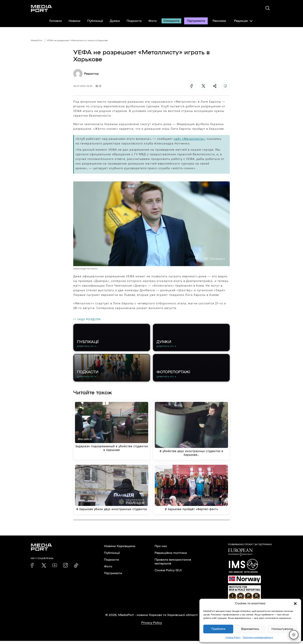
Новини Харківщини (120, 549)
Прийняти (218, 629)
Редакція (243, 21)
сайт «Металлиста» (189, 139)
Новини (74, 21)
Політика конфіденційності (258, 637)
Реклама (219, 21)
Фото (153, 21)
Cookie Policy (233, 637)
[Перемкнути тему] (294, 635)
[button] (295, 604)
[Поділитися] (215, 86)
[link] (33, 568)
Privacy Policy (152, 626)
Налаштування (282, 629)
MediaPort (37, 40)
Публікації (95, 21)
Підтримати (196, 21)
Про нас (161, 549)
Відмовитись (250, 629)
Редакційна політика (171, 556)
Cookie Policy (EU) (168, 573)
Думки (115, 21)
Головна (56, 21)
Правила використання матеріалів (173, 565)
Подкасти (134, 21)
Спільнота (171, 21)
